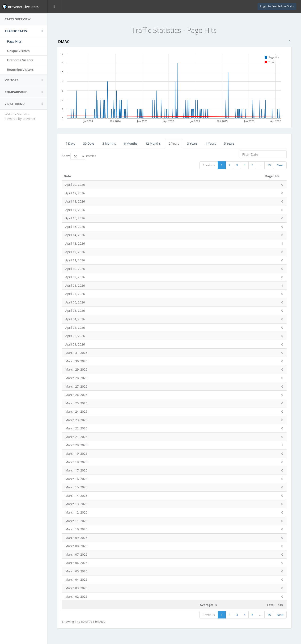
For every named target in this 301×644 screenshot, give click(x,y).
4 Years (211, 143)
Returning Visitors (20, 69)
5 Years (229, 143)
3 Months (109, 143)
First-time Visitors (20, 60)
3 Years (192, 143)
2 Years (174, 143)
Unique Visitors (18, 51)
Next (280, 165)
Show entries (79, 156)
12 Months (153, 143)
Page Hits (14, 41)
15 (269, 165)
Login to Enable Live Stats (277, 6)
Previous (209, 165)
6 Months (131, 143)
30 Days (89, 143)
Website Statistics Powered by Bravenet (20, 116)
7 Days (70, 143)
